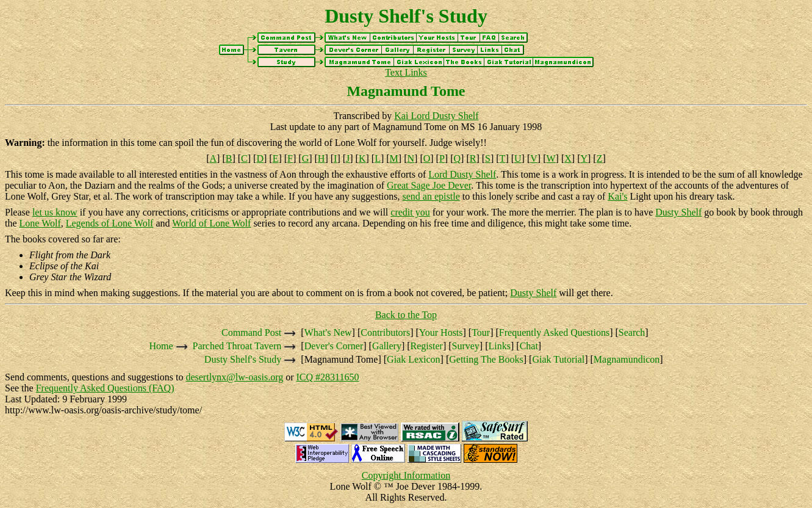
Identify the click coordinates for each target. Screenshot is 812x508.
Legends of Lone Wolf (110, 223)
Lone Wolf (40, 223)
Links (500, 346)
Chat (529, 346)
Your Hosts (441, 332)
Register (427, 346)
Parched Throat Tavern (237, 346)
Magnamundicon (627, 359)
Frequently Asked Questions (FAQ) (105, 388)
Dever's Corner (334, 346)
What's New (328, 332)
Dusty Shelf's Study (243, 359)
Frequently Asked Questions (554, 332)
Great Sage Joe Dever (429, 185)
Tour (481, 332)
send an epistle (431, 196)
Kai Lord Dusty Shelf (436, 116)
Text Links (406, 72)
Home (161, 346)
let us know (55, 212)
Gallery (387, 346)
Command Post (251, 332)
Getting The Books (486, 359)
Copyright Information (406, 475)
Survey (466, 346)
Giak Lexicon (414, 359)
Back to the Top (406, 315)
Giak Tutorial (558, 359)
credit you (410, 212)
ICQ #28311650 (328, 377)
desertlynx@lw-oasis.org (234, 377)
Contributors (385, 332)
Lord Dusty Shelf (462, 174)
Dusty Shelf (678, 212)
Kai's (617, 196)
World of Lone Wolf (211, 223)
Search (632, 332)
